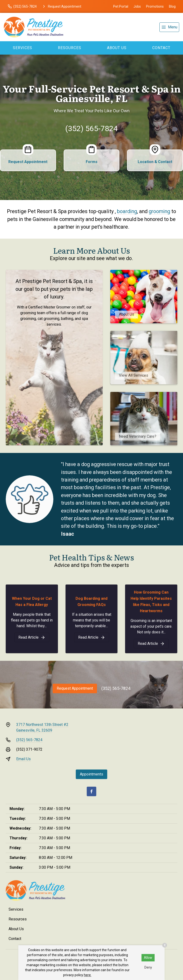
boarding (127, 211)
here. (88, 975)
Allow (148, 958)
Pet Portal (121, 6)
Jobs (137, 6)
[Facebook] (91, 791)
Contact (161, 48)
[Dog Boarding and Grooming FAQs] (92, 637)
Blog (172, 6)
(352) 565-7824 (91, 128)
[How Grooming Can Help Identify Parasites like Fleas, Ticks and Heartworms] (151, 644)
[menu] (169, 27)
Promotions (155, 6)
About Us (117, 48)
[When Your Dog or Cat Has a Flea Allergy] (32, 637)
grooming (159, 211)
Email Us (23, 759)
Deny (148, 967)
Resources (70, 48)
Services (23, 48)
